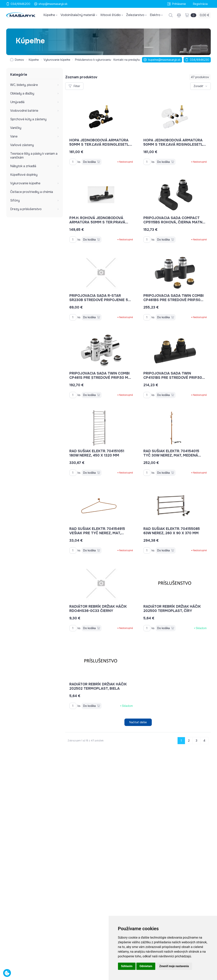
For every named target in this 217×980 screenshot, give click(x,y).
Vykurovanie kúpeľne (57, 60)
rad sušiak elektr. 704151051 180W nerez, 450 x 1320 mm (97, 453)
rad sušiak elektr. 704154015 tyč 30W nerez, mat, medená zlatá (172, 455)
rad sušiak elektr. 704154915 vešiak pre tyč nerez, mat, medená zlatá (97, 533)
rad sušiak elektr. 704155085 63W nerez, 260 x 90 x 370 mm (172, 531)
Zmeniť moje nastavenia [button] (174, 966)
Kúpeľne (34, 60)
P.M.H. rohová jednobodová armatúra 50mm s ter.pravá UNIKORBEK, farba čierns (99, 222)
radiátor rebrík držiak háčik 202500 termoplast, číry (172, 609)
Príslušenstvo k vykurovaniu (93, 60)
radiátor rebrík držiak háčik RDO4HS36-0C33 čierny (98, 609)
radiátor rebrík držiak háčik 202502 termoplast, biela (98, 686)
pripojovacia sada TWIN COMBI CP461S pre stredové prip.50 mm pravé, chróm (100, 378)
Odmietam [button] (146, 966)
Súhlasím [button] (127, 966)
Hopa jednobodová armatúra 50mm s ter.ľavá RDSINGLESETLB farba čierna (101, 144)
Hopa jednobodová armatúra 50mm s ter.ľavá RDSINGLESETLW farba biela (175, 144)
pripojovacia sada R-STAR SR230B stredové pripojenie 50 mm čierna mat (100, 300)
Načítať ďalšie (138, 722)
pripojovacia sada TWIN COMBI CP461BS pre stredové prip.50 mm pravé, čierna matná (174, 300)
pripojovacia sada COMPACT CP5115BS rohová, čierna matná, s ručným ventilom (175, 222)
